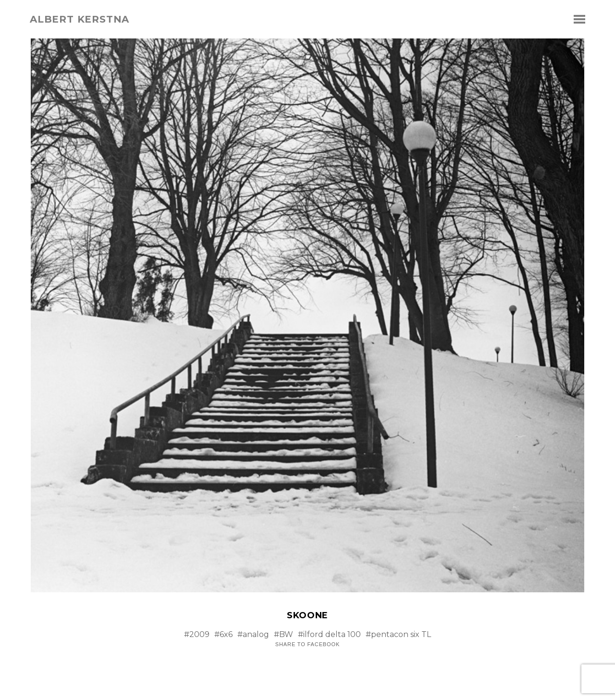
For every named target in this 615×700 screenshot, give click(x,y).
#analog (253, 634)
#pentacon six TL (398, 634)
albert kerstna (80, 19)
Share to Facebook (307, 644)
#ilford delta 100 (329, 634)
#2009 (197, 634)
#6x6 (223, 634)
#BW (283, 634)
